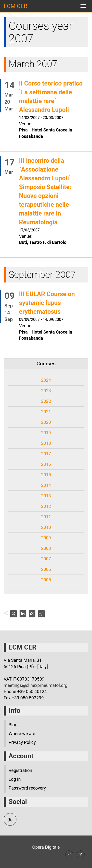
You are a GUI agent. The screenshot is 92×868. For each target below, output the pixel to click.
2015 (46, 475)
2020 (46, 422)
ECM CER (15, 6)
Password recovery (27, 788)
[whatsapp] (41, 614)
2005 (46, 580)
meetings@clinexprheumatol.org (36, 685)
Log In (15, 779)
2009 (46, 538)
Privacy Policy (22, 742)
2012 (46, 506)
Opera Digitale (46, 847)
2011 (46, 517)
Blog (13, 725)
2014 (46, 485)
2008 (46, 548)
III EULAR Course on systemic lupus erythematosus (47, 303)
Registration (20, 770)
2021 (46, 412)
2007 (46, 559)
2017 (46, 454)
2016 (46, 464)
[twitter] (13, 614)
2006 (46, 569)
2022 (46, 401)
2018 (46, 443)
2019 (46, 433)
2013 (46, 496)
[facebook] (32, 614)
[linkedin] (23, 614)
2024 (46, 380)
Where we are (22, 733)
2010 (46, 527)
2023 (46, 391)
